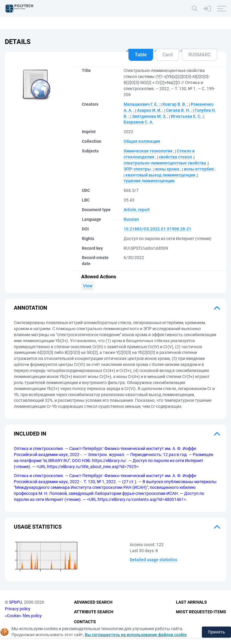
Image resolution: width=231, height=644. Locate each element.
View (88, 286)
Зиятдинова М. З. (149, 116)
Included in (30, 434)
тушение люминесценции (149, 181)
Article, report (137, 210)
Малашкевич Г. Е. (141, 104)
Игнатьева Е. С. (186, 116)
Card (168, 55)
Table (141, 55)
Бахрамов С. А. (139, 122)
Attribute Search (94, 612)
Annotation (31, 308)
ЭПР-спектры (137, 169)
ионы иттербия (199, 169)
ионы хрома (167, 169)
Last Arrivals (191, 602)
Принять (216, 632)
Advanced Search (93, 602)
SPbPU (15, 602)
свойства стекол (175, 157)
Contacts (85, 622)
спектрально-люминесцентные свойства (165, 163)
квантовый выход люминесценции (160, 175)
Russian (131, 219)
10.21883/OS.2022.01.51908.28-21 (157, 229)
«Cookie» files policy (23, 616)
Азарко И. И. (149, 110)
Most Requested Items (201, 612)
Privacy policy (18, 609)
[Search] (195, 8)
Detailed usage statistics (153, 560)
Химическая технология (148, 151)
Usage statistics (38, 527)
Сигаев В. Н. (178, 110)
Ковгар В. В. (174, 104)
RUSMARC (200, 55)
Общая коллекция (142, 141)
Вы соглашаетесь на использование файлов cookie (136, 635)
